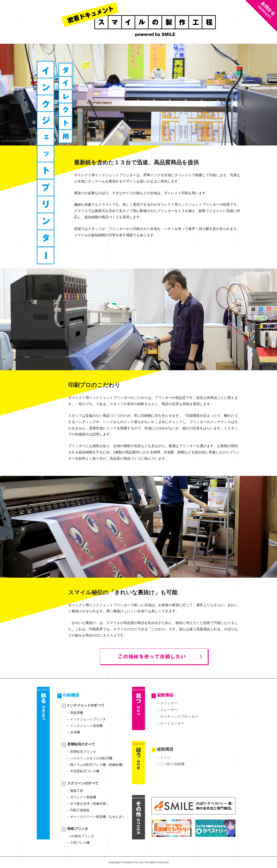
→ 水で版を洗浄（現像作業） (88, 804)
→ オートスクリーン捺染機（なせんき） (96, 817)
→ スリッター (167, 703)
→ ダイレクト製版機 (81, 797)
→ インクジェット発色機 (84, 726)
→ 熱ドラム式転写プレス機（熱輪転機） (96, 765)
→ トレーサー (167, 710)
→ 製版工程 (75, 791)
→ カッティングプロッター (177, 717)
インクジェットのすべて (83, 705)
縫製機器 (162, 749)
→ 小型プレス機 (78, 843)
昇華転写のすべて (78, 744)
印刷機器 (68, 696)
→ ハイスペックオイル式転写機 (89, 758)
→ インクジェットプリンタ (86, 719)
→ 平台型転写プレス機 (83, 771)
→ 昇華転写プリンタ (81, 752)
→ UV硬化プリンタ (80, 836)
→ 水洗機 (73, 732)
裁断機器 (162, 696)
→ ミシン (163, 757)
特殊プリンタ (75, 829)
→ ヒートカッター (170, 723)
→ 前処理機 (75, 713)
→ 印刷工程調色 (78, 810)
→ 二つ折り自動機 (170, 764)
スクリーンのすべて (80, 783)
